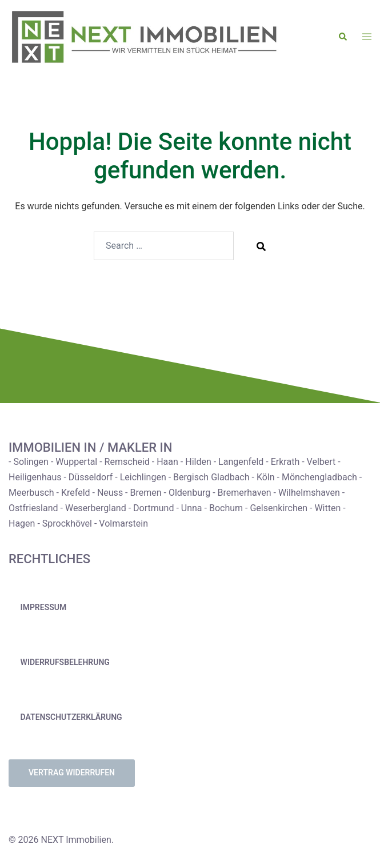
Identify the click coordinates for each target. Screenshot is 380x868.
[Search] (261, 246)
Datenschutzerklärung (71, 717)
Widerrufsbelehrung (65, 662)
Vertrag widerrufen (72, 773)
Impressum (44, 607)
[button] (343, 37)
